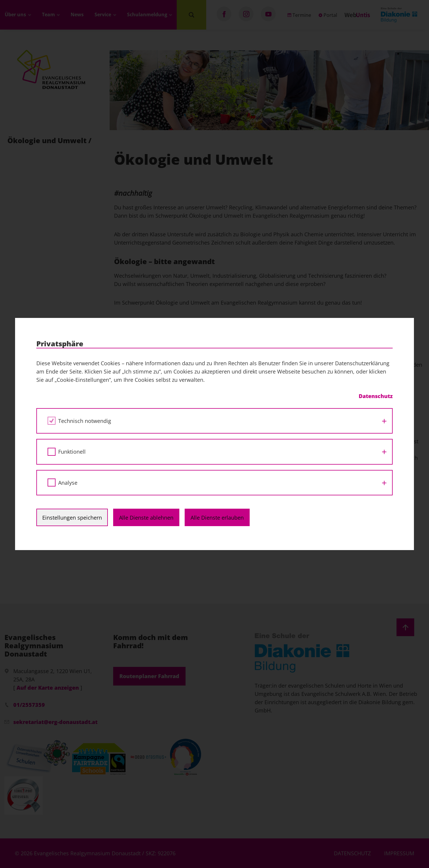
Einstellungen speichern (72, 518)
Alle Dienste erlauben (217, 518)
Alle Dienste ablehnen (146, 518)
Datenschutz (376, 396)
